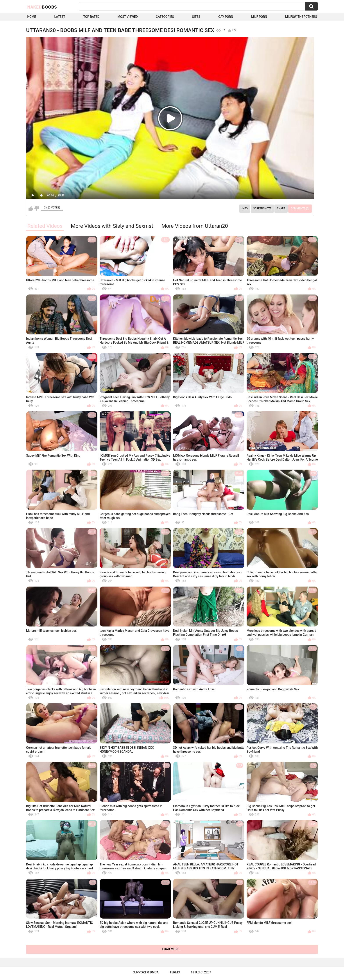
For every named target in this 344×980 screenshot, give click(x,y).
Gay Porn (226, 17)
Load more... (172, 949)
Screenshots (262, 208)
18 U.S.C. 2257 (201, 972)
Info (245, 208)
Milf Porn (259, 17)
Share (281, 208)
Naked (42, 7)
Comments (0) (300, 208)
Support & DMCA (146, 972)
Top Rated (91, 17)
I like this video (31, 208)
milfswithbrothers (301, 17)
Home (32, 17)
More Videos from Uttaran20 (195, 226)
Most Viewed (127, 17)
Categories (165, 17)
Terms (175, 972)
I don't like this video (37, 208)
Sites (196, 17)
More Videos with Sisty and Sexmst (112, 226)
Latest (60, 17)
